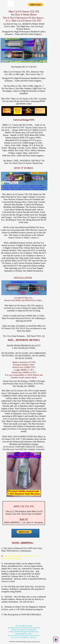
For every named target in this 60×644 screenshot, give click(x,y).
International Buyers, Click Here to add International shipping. (20, 557)
